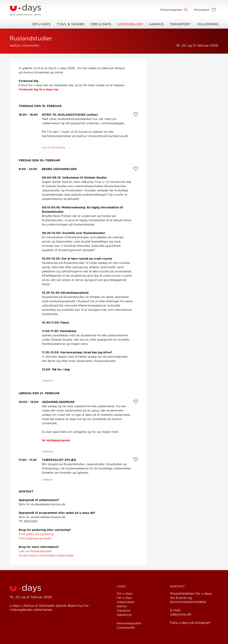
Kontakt (177, 586)
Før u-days (101, 24)
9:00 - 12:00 (28, 169)
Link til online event (54, 147)
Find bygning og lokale (35, 538)
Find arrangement (171, 10)
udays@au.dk (181, 614)
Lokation (47, 381)
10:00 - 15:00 (29, 402)
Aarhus (156, 24)
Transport (180, 24)
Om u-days (41, 24)
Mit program (202, 10)
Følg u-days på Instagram (190, 623)
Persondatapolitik (129, 623)
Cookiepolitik (126, 628)
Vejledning (208, 24)
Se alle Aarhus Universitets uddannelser (46, 555)
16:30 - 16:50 (28, 115)
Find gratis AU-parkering (36, 534)
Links (121, 586)
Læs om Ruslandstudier (35, 551)
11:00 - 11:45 (28, 460)
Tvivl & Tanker (71, 24)
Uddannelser (130, 24)
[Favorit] (136, 114)
